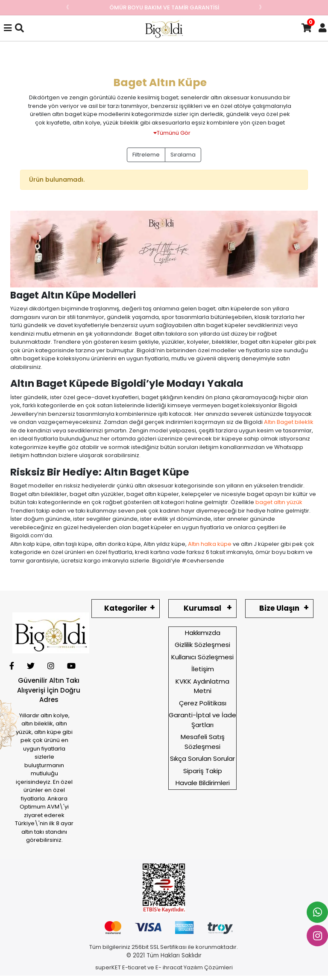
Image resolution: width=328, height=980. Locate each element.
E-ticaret (134, 967)
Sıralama (183, 155)
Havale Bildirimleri (203, 783)
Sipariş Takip (203, 771)
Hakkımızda (203, 633)
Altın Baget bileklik (289, 422)
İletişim (203, 669)
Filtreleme (146, 155)
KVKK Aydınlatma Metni (202, 686)
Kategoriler (126, 608)
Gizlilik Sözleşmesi (202, 645)
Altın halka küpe (210, 544)
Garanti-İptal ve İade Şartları (202, 720)
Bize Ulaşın (279, 608)
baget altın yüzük (279, 502)
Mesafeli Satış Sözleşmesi (203, 742)
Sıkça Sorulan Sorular (202, 758)
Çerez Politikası (203, 703)
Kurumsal (202, 608)
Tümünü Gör (172, 133)
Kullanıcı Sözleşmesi (202, 657)
